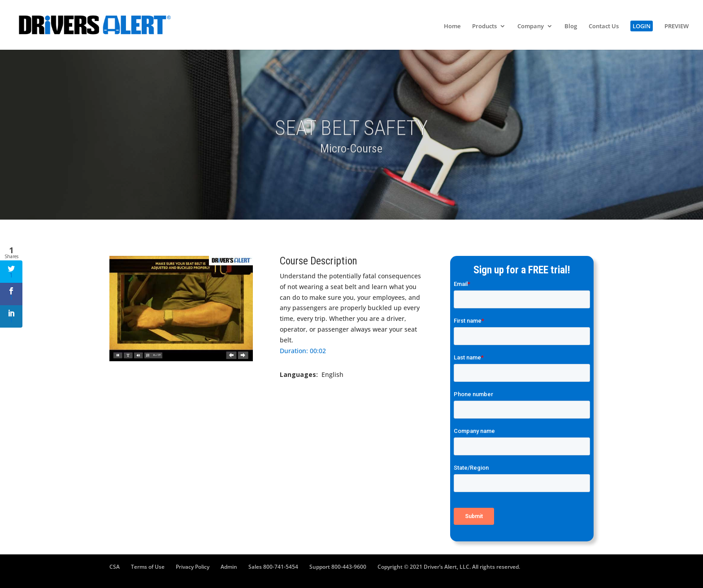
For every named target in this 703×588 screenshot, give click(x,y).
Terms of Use (148, 567)
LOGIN (642, 26)
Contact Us (604, 26)
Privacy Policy (193, 567)
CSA (115, 567)
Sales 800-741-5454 (273, 567)
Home (452, 26)
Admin (229, 567)
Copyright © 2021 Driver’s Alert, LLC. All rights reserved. (449, 567)
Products (484, 26)
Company (531, 26)
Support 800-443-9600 (338, 567)
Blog (571, 26)
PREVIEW (677, 26)
